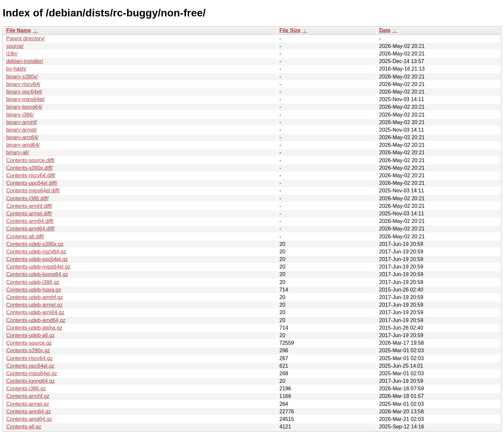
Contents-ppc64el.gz (30, 366)
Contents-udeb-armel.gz (34, 305)
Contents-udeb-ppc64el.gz (37, 259)
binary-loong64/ (24, 107)
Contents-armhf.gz (28, 396)
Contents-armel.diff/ (29, 214)
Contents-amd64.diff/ (31, 229)
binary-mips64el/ (25, 99)
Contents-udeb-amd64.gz (36, 320)
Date (385, 30)
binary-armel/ (21, 130)
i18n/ (12, 54)
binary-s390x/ (22, 77)
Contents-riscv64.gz (29, 358)
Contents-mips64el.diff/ (33, 191)
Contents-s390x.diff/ (30, 168)
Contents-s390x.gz (28, 350)
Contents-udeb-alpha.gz (34, 328)
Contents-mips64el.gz (32, 373)
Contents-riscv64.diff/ (31, 175)
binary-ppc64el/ (24, 92)
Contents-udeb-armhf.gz (35, 297)
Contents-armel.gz (28, 404)
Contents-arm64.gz (29, 412)
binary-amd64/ (23, 145)
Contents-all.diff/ (25, 237)
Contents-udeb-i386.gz (33, 282)
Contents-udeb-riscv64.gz (36, 252)
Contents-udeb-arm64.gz (35, 312)
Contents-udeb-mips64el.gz (38, 267)
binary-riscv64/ (23, 84)
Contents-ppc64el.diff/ (32, 183)
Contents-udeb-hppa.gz (34, 290)
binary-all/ (18, 152)
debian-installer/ (25, 61)
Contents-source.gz (29, 343)
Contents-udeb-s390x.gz (35, 244)
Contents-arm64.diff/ (30, 221)
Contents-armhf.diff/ (29, 206)
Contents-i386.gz (26, 389)
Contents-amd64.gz (29, 419)
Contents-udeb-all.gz (31, 335)
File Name (19, 30)
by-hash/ (16, 69)
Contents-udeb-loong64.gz (37, 274)
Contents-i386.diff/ (28, 198)
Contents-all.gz (24, 427)
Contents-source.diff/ (30, 160)
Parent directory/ (25, 39)
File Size (290, 30)
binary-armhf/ (22, 122)
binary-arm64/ (22, 137)
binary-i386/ (20, 115)
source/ (15, 46)
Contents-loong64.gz (31, 381)
